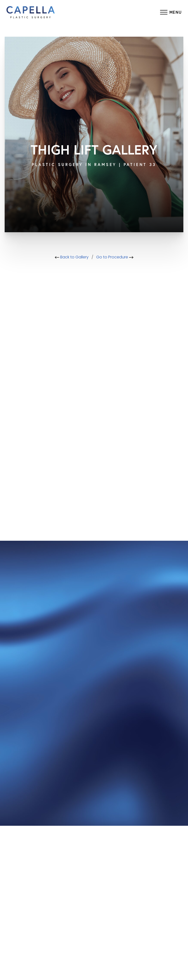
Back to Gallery (72, 257)
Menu (176, 12)
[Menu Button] (171, 12)
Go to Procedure (115, 257)
